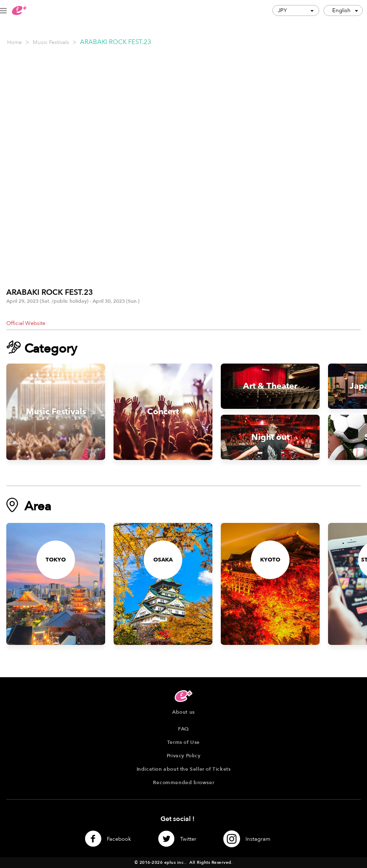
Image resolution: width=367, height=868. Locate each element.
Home (14, 42)
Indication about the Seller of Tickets (184, 769)
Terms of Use (183, 742)
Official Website (26, 323)
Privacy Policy (183, 756)
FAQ (183, 729)
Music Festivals (51, 42)
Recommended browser (183, 782)
